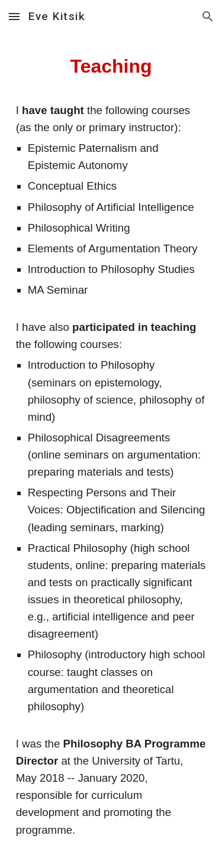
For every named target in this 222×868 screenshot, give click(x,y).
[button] (14, 16)
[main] (111, 451)
